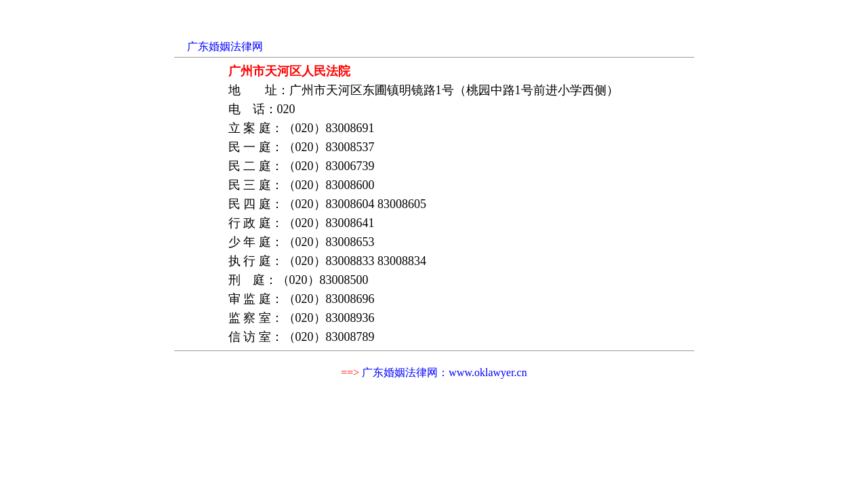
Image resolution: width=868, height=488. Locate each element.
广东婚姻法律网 (225, 46)
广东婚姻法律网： (444, 372)
